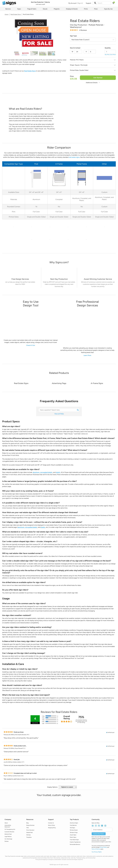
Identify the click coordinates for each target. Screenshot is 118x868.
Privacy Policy (103, 847)
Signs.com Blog (95, 823)
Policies (7, 841)
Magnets (57, 9)
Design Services (30, 825)
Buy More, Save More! (110, 55)
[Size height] (92, 52)
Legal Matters (8, 837)
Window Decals (74, 830)
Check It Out (31, 345)
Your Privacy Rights (97, 852)
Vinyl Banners (73, 825)
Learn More (87, 355)
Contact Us (51, 823)
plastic (58, 472)
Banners (8, 9)
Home (7, 14)
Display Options (52, 787)
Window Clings (74, 832)
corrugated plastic (46, 472)
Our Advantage (8, 839)
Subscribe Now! (99, 834)
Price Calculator (30, 830)
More (96, 9)
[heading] (59, 262)
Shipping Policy (52, 828)
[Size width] (78, 52)
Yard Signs (72, 828)
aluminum (36, 472)
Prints (86, 9)
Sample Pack (29, 832)
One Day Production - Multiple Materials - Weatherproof (87, 26)
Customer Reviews (9, 832)
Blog (27, 823)
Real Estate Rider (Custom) (80, 40)
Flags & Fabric (32, 9)
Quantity (108, 48)
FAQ (27, 828)
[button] (95, 3)
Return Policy (51, 825)
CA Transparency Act (10, 829)
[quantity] (110, 52)
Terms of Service (96, 849)
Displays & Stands (72, 9)
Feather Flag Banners (75, 842)
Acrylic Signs (73, 835)
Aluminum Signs (74, 823)
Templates (29, 837)
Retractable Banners (75, 844)
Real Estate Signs (16, 14)
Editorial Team (8, 834)
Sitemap (28, 835)
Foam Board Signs (74, 840)
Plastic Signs (73, 837)
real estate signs (74, 157)
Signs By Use (108, 9)
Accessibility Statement (8, 826)
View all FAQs (59, 414)
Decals (45, 9)
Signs (19, 9)
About (6, 823)
